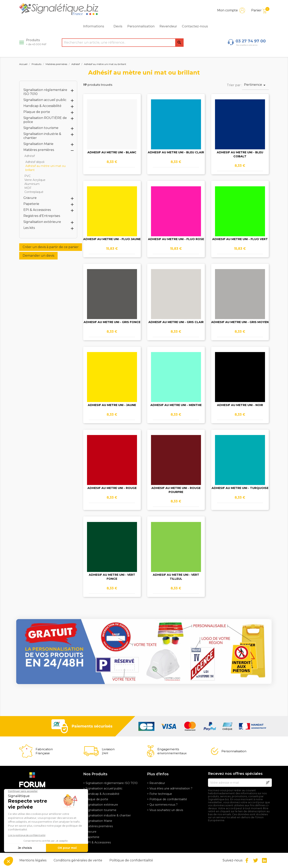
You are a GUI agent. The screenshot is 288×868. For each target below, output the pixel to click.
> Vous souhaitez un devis (165, 810)
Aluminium (32, 184)
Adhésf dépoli (35, 162)
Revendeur (168, 26)
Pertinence (255, 85)
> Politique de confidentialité (167, 799)
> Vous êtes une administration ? (170, 788)
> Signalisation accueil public (103, 788)
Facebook (247, 860)
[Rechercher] (123, 43)
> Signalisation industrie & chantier (107, 815)
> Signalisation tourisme (100, 810)
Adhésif (30, 156)
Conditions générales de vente (78, 860)
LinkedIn (264, 860)
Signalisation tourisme (41, 128)
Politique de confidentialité (131, 860)
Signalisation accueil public (45, 100)
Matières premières (39, 150)
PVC (27, 176)
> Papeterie (91, 837)
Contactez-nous (195, 26)
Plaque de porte (37, 112)
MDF (28, 188)
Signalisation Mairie (38, 144)
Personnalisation (141, 26)
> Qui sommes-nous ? (162, 805)
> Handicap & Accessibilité (101, 794)
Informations (96, 26)
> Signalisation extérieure (101, 805)
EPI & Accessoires (37, 210)
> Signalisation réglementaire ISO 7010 (110, 783)
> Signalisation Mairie (98, 821)
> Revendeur (156, 783)
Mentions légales (33, 860)
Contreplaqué (34, 192)
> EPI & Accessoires (97, 842)
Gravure (30, 198)
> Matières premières (98, 826)
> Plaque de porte (96, 799)
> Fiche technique (159, 794)
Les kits (29, 228)
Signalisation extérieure (42, 222)
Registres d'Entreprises (42, 216)
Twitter (256, 860)
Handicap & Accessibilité (42, 106)
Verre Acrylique (35, 180)
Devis (118, 26)
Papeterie (31, 204)
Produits (36, 42)
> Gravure (90, 832)
